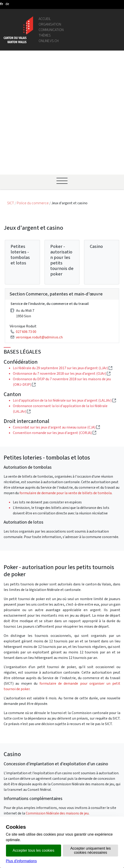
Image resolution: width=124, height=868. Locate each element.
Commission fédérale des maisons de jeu (57, 708)
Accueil (45, 19)
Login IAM (52, 781)
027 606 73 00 (26, 226)
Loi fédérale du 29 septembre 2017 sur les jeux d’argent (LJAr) (63, 263)
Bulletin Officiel (56, 800)
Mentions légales (58, 811)
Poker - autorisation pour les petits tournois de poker (62, 155)
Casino (96, 141)
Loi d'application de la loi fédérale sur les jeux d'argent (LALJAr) (64, 295)
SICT (11, 98)
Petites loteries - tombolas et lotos (20, 149)
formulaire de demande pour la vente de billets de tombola (66, 387)
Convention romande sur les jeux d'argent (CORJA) (55, 327)
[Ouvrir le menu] (62, 76)
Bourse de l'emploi (59, 776)
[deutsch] (7, 4)
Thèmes (45, 35)
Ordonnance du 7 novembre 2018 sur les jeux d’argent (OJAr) (62, 268)
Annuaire (51, 734)
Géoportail (53, 740)
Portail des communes (62, 756)
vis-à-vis (51, 806)
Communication (51, 30)
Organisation (50, 24)
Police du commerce (33, 98)
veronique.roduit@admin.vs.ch (39, 232)
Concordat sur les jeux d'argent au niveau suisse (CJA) (56, 322)
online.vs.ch (49, 41)
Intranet (51, 751)
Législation (53, 745)
